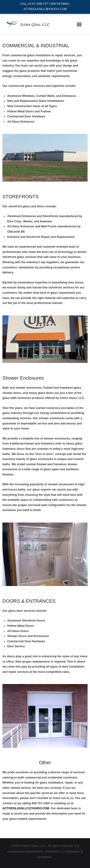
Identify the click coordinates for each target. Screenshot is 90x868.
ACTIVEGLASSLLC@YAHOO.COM (26, 808)
